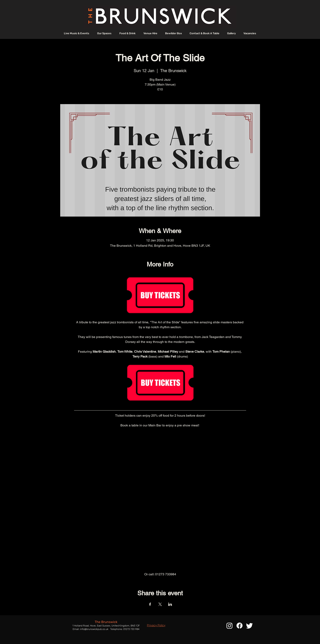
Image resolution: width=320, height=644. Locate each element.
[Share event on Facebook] (150, 604)
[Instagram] (229, 626)
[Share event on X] (160, 604)
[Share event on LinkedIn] (170, 604)
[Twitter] (249, 626)
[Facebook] (239, 626)
